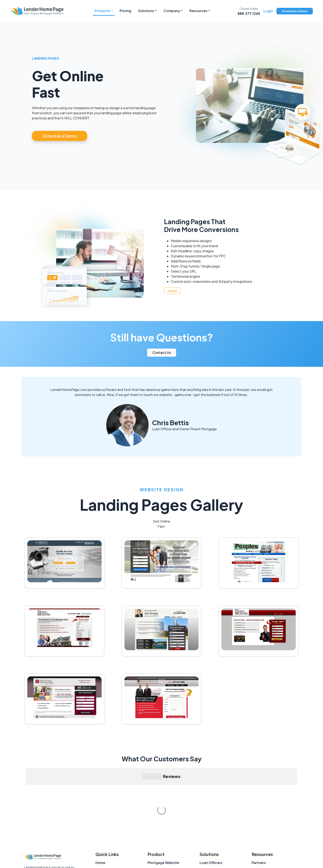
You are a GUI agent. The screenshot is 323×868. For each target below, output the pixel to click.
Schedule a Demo (295, 11)
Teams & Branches (215, 808)
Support (102, 833)
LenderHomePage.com (40, 819)
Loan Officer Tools (267, 841)
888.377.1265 (249, 13)
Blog (256, 825)
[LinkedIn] (40, 840)
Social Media (158, 825)
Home (100, 799)
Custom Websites (163, 833)
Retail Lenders (212, 825)
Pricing (125, 11)
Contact (103, 816)
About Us (103, 808)
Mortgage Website (163, 799)
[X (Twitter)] (51, 840)
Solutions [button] (146, 11)
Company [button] (172, 11)
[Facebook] (63, 840)
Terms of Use (287, 860)
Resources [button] (198, 11)
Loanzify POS (159, 808)
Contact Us (162, 353)
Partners (259, 799)
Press (256, 816)
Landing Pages (160, 841)
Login (268, 11)
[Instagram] (28, 840)
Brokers (206, 816)
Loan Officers (211, 799)
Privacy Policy (261, 860)
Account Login (108, 825)
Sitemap (102, 841)
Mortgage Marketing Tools (274, 833)
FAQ (255, 808)
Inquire (172, 291)
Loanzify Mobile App (165, 816)
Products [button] (102, 11)
